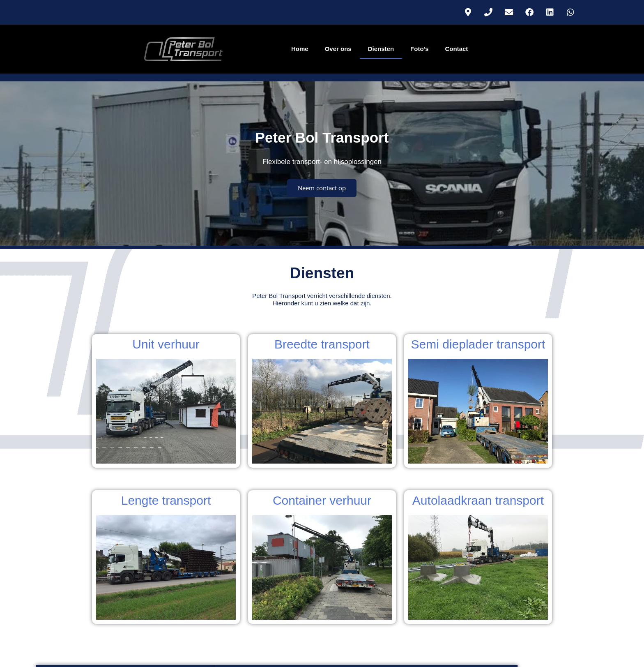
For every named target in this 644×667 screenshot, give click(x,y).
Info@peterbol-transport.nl (322, 646)
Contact (457, 49)
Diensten (381, 49)
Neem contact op (322, 214)
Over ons (338, 49)
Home (300, 49)
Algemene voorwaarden (478, 611)
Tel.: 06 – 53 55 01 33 (322, 637)
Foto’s (419, 49)
